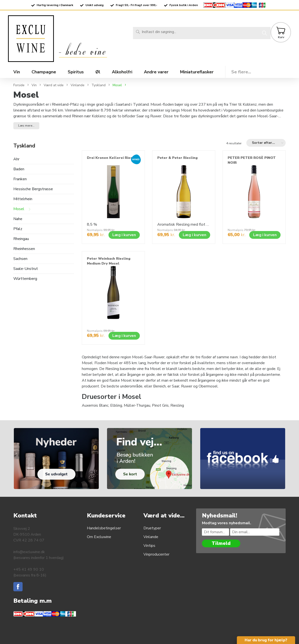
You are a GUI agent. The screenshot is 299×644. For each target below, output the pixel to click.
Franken (20, 179)
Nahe (18, 219)
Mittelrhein (23, 199)
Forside (19, 85)
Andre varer (156, 72)
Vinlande (151, 537)
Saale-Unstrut (26, 269)
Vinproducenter (156, 554)
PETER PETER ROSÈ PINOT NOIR (252, 160)
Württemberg (25, 279)
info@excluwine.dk (29, 552)
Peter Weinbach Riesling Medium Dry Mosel (109, 261)
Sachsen (20, 259)
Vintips (149, 546)
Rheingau (21, 239)
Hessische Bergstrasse (33, 189)
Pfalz (18, 229)
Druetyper (152, 528)
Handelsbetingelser (104, 528)
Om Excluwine (99, 537)
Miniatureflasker (197, 72)
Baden (19, 169)
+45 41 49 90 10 (29, 569)
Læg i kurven (124, 235)
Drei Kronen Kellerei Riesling (113, 158)
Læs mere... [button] (26, 126)
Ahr (16, 159)
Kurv (281, 37)
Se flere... (241, 72)
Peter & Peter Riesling (177, 158)
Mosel (19, 209)
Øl (98, 72)
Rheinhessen (24, 249)
